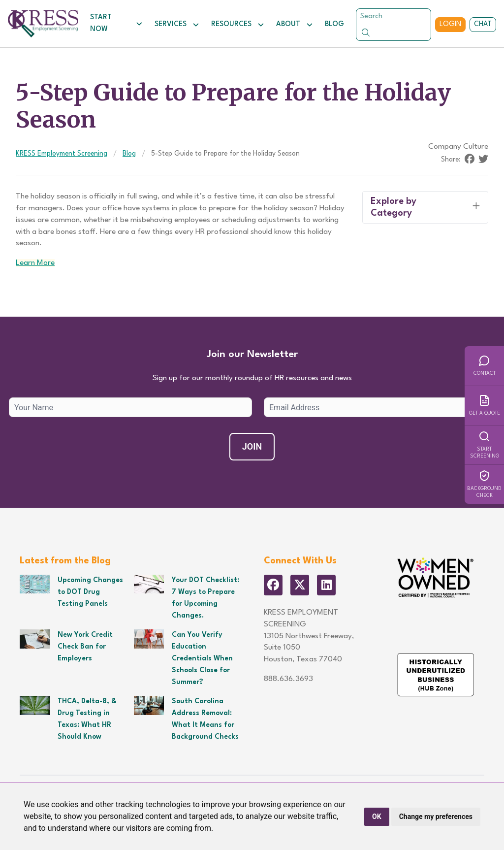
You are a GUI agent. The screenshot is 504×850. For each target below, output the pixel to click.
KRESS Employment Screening (62, 154)
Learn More (35, 263)
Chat (483, 24)
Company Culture (458, 147)
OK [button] (377, 817)
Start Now (116, 23)
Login (450, 24)
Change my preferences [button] (436, 817)
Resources (238, 25)
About (295, 25)
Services (177, 25)
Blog (334, 24)
